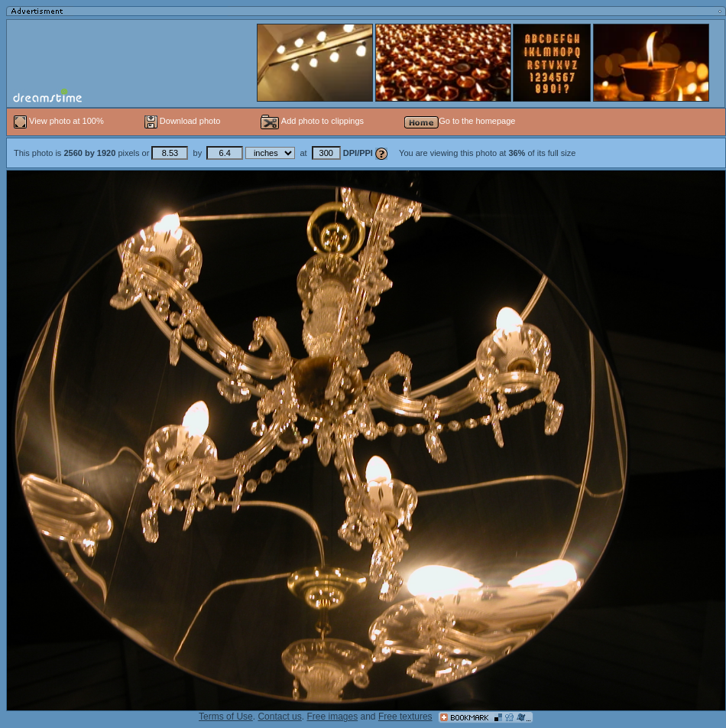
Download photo (183, 121)
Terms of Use (226, 717)
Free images (332, 717)
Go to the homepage (460, 121)
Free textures (405, 717)
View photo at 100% (60, 121)
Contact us (279, 717)
